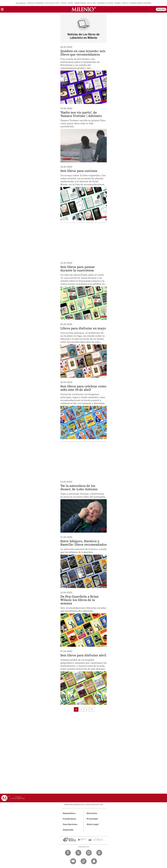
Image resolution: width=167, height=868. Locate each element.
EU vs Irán (92, 3)
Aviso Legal (93, 824)
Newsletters (69, 813)
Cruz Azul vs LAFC (52, 3)
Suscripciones (70, 824)
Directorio (92, 813)
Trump (64, 3)
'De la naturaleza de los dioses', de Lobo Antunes (79, 487)
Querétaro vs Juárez (105, 3)
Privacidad (92, 819)
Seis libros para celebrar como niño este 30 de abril (83, 388)
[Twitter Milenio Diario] (78, 853)
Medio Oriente (80, 3)
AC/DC (71, 3)
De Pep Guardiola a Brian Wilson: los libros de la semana (80, 600)
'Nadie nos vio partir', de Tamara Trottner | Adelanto (81, 114)
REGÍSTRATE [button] (161, 9)
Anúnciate (68, 830)
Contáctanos (70, 819)
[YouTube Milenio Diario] (73, 861)
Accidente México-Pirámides (140, 3)
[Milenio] (84, 9)
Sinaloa (118, 3)
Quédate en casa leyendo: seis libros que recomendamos (83, 53)
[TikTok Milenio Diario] (84, 861)
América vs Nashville (35, 3)
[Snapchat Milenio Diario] (94, 861)
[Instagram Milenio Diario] (89, 853)
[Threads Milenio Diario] (99, 853)
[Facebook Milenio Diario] (68, 853)
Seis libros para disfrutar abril (83, 655)
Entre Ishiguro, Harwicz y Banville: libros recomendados (84, 543)
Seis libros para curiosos (79, 171)
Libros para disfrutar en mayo (83, 328)
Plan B (125, 3)
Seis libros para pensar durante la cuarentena (78, 269)
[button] (2, 10)
